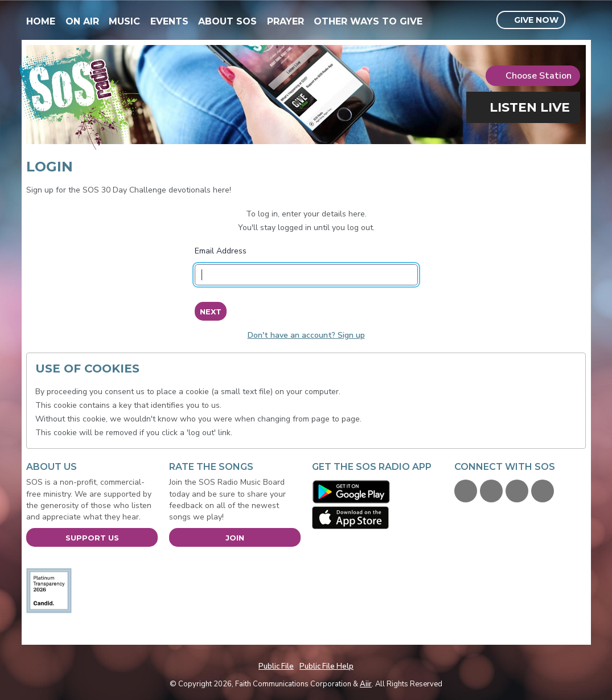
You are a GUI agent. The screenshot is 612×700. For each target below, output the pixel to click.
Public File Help (326, 666)
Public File (276, 666)
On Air (82, 21)
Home (41, 21)
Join (235, 538)
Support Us (92, 538)
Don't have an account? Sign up (306, 335)
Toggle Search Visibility (579, 21)
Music (124, 21)
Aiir (366, 684)
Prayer (286, 21)
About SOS (227, 21)
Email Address (221, 251)
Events (169, 21)
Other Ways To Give (368, 21)
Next (210, 312)
